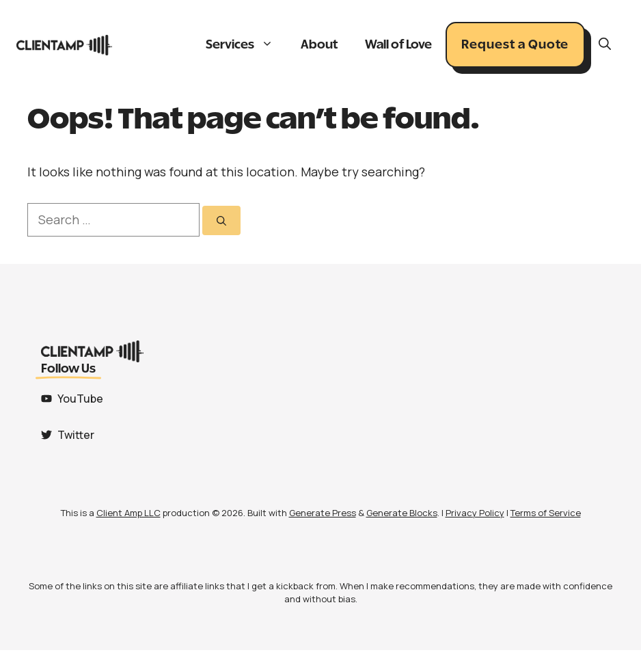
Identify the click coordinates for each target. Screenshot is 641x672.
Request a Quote (515, 45)
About (319, 45)
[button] (605, 45)
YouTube (80, 399)
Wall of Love (398, 45)
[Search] (221, 220)
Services (246, 45)
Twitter (76, 435)
